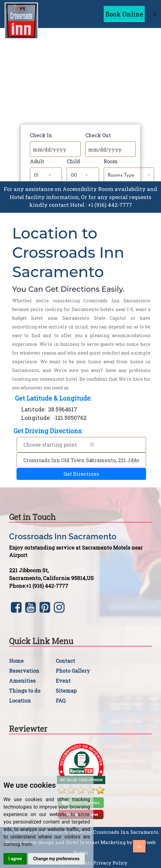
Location (20, 701)
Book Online (124, 14)
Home (16, 661)
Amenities (22, 681)
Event (63, 681)
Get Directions (81, 474)
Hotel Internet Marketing (96, 842)
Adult (37, 161)
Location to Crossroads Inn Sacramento (68, 253)
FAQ (61, 701)
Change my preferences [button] (56, 859)
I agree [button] (15, 859)
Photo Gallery (73, 671)
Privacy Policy (110, 863)
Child (73, 161)
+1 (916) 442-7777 (110, 205)
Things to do (25, 691)
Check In (41, 135)
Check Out (98, 135)
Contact (65, 661)
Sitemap (66, 691)
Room (111, 161)
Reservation (24, 671)
